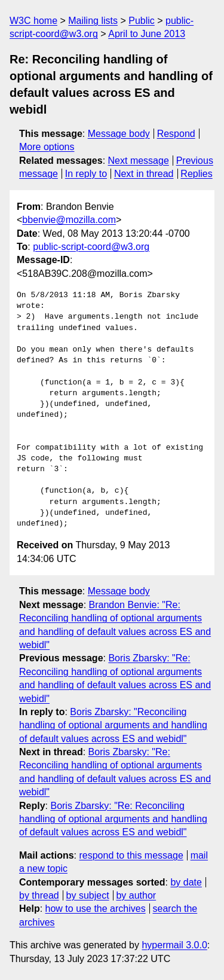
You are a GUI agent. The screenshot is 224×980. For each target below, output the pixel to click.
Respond (176, 134)
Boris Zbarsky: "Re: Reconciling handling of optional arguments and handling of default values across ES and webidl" (113, 819)
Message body (119, 134)
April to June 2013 (147, 34)
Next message (139, 161)
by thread (39, 895)
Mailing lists (93, 21)
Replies (196, 174)
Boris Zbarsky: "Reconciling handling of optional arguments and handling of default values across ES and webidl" (113, 725)
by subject (88, 895)
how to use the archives (96, 909)
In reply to (86, 174)
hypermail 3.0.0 (174, 945)
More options (47, 147)
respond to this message (131, 855)
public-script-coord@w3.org (91, 247)
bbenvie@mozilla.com (69, 220)
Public (142, 21)
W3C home (33, 21)
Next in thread (144, 174)
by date (186, 882)
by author (136, 895)
